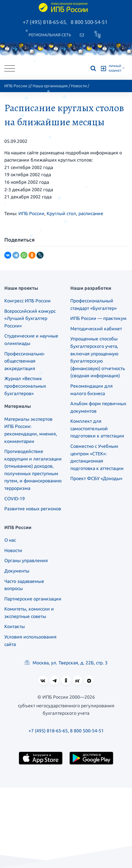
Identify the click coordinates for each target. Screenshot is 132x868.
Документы (17, 571)
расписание (91, 213)
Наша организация (50, 86)
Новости (79, 86)
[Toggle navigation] (10, 68)
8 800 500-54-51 (89, 22)
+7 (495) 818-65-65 (44, 22)
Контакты (15, 626)
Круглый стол (61, 213)
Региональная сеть (50, 35)
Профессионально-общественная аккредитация (25, 361)
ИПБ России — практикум (98, 318)
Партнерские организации (33, 599)
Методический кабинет (96, 329)
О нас (10, 540)
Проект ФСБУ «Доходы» (96, 478)
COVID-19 (15, 499)
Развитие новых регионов (33, 509)
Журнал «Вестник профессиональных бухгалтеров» (25, 386)
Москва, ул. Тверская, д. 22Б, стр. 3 (66, 663)
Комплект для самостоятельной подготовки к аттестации (97, 428)
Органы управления (26, 560)
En (98, 35)
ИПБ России (16, 86)
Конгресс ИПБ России (28, 301)
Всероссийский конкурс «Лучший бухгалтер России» (30, 318)
